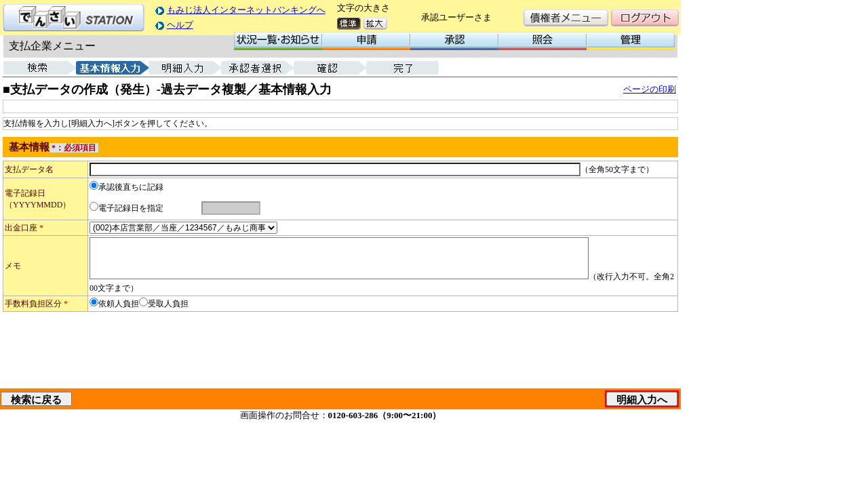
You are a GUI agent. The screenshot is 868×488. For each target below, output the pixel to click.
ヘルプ (180, 25)
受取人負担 (168, 304)
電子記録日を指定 (131, 208)
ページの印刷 (650, 89)
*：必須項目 (74, 148)
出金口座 (24, 228)
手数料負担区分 (36, 304)
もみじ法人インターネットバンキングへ (246, 10)
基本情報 (29, 147)
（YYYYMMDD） (38, 205)
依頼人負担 (119, 304)
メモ (13, 266)
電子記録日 (25, 193)
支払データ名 (29, 169)
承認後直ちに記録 (131, 187)
